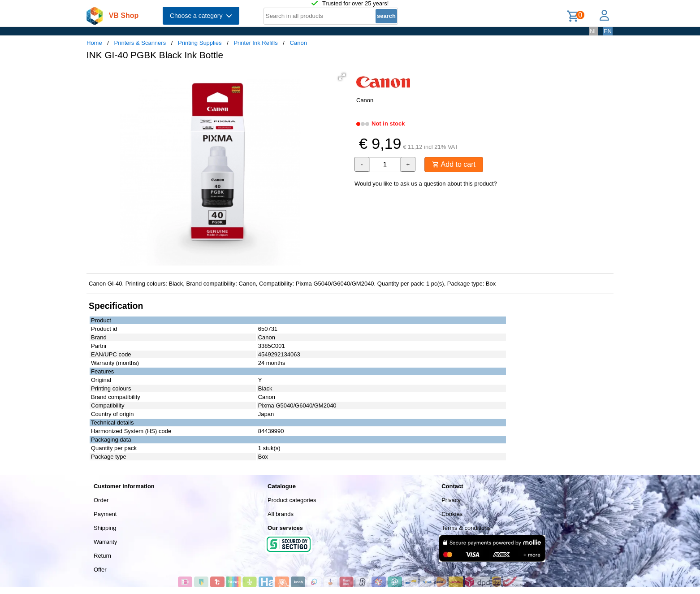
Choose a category (201, 16)
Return (102, 556)
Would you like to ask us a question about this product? (426, 184)
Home (94, 43)
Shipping (105, 528)
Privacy (451, 500)
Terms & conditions (466, 528)
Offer (100, 570)
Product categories (292, 500)
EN (608, 31)
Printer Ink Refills (255, 43)
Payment (105, 514)
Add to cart (454, 164)
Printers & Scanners (140, 43)
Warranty (105, 542)
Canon (298, 43)
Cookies (452, 514)
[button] (342, 77)
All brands (281, 514)
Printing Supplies (200, 43)
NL (594, 31)
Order (101, 500)
